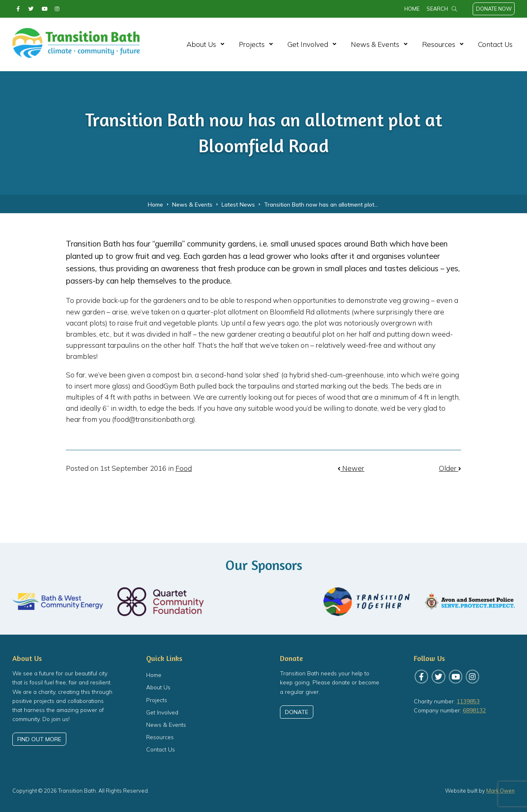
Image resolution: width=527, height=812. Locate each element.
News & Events (375, 44)
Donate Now (494, 9)
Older (450, 468)
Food (184, 468)
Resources (439, 44)
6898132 (474, 710)
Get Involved (308, 44)
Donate (297, 712)
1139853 (468, 701)
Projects (252, 44)
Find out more (39, 739)
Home (412, 9)
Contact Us (495, 44)
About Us (201, 44)
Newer (351, 468)
